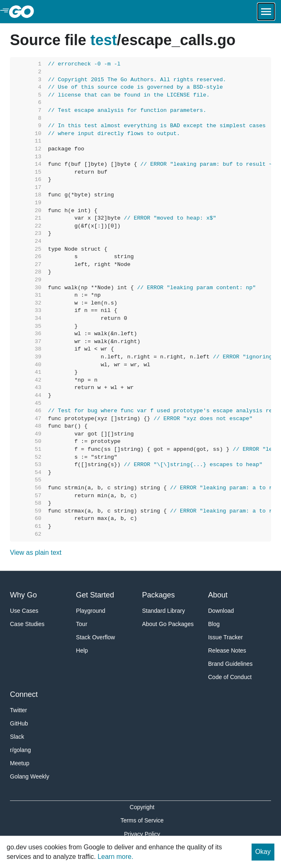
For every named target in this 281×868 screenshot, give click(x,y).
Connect (24, 694)
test (104, 40)
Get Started (95, 595)
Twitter (18, 710)
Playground (91, 611)
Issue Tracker (225, 637)
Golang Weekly (30, 776)
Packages (159, 595)
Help (82, 650)
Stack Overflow (95, 637)
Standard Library (164, 611)
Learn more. (115, 857)
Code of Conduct (230, 677)
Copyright (142, 807)
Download (221, 611)
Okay (263, 852)
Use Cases (24, 611)
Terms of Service (142, 820)
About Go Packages (168, 624)
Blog (214, 624)
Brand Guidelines (230, 664)
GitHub (19, 723)
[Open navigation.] (266, 12)
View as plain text (36, 552)
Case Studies (27, 624)
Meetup (20, 763)
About (218, 595)
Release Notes (227, 650)
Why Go (23, 595)
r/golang (21, 750)
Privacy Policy (142, 834)
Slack (17, 737)
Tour (81, 624)
